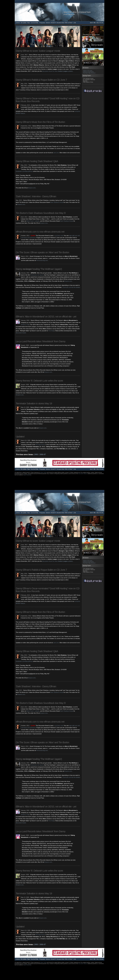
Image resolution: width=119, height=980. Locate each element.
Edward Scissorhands (88, 72)
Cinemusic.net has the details (71, 287)
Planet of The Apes (88, 71)
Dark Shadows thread (57, 202)
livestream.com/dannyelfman (24, 171)
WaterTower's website (33, 221)
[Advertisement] (59, 482)
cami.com (56, 153)
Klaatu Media (43, 472)
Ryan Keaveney (27, 475)
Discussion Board (82, 474)
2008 (36, 454)
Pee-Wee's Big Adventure (89, 73)
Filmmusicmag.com (42, 260)
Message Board (40, 445)
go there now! (59, 236)
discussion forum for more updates (57, 71)
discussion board (21, 333)
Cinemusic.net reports (37, 275)
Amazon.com (32, 188)
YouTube (51, 331)
